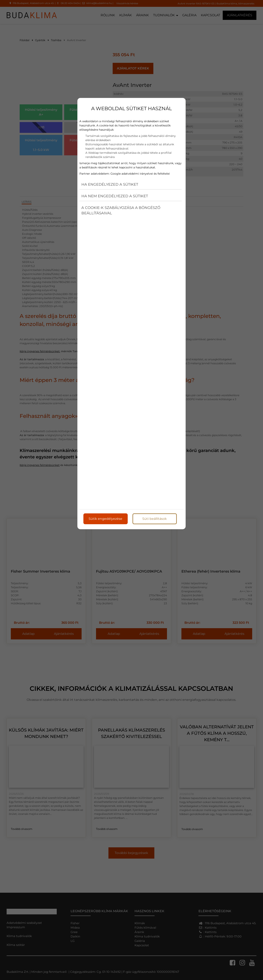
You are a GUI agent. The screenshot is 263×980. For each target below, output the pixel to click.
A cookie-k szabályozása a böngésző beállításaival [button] (121, 210)
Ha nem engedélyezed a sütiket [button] (115, 196)
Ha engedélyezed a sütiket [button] (110, 184)
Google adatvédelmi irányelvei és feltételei (140, 174)
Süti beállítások (155, 519)
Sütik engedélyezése (105, 519)
